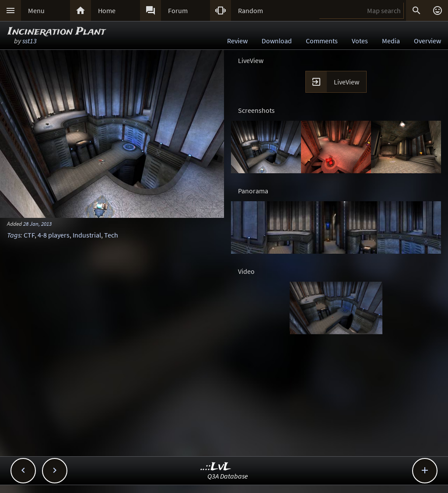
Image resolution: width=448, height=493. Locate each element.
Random (250, 10)
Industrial (87, 235)
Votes (360, 41)
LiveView (346, 82)
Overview (427, 41)
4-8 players (54, 235)
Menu (36, 10)
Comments (322, 41)
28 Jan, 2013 (37, 224)
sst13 (30, 41)
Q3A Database (228, 476)
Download (277, 41)
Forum (178, 10)
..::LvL (216, 467)
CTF (29, 235)
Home (107, 10)
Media (391, 41)
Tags (14, 235)
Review (237, 41)
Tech (111, 235)
